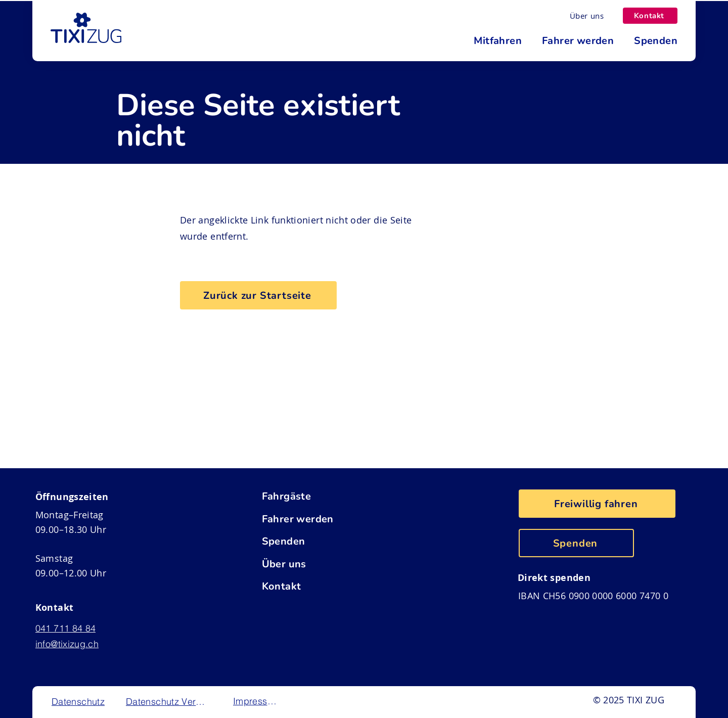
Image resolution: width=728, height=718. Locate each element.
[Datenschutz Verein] (167, 701)
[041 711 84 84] (75, 629)
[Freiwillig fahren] (597, 504)
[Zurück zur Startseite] (258, 295)
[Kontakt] (650, 16)
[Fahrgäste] (328, 496)
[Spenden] (328, 541)
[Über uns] (587, 16)
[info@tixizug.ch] (75, 644)
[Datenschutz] (79, 701)
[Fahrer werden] (328, 519)
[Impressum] (257, 701)
